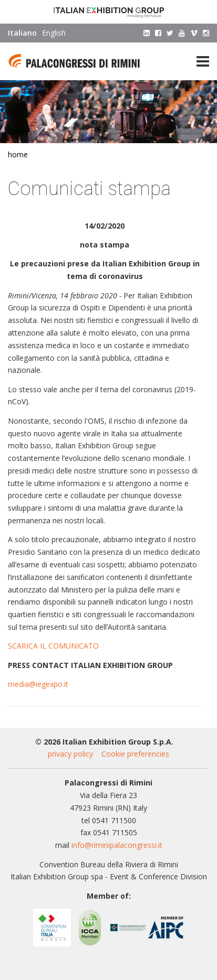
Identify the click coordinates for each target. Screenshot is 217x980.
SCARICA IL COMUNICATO (53, 646)
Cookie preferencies (135, 754)
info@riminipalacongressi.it (117, 845)
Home (18, 154)
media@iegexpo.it (38, 684)
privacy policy (70, 754)
